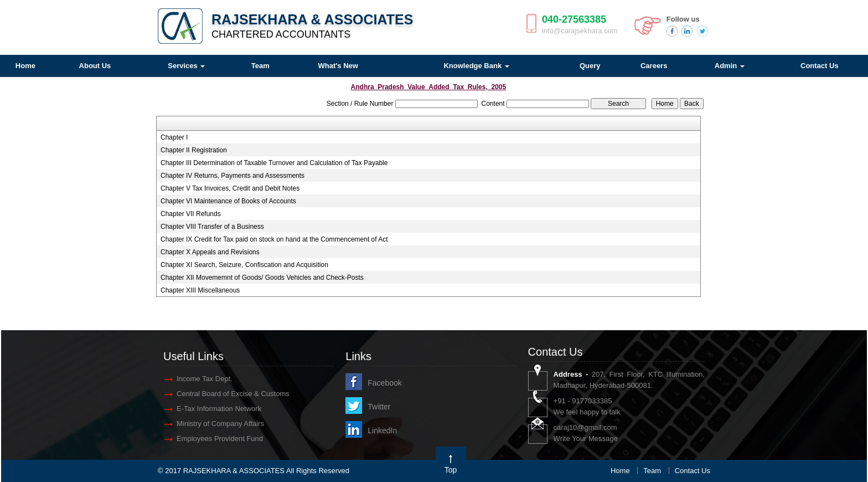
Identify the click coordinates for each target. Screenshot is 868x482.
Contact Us (693, 471)
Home (620, 471)
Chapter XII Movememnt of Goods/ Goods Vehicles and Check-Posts (262, 278)
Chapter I (174, 137)
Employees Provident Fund (220, 439)
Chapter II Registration (194, 150)
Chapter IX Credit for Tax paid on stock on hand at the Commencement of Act (274, 239)
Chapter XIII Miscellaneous (200, 290)
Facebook (384, 383)
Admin (730, 66)
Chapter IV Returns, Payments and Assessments (232, 176)
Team (260, 66)
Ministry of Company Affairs (220, 424)
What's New (338, 66)
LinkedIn (382, 430)
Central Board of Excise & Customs (233, 394)
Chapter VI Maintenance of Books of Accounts (228, 201)
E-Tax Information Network (219, 409)
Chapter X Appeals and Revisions (210, 252)
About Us (95, 66)
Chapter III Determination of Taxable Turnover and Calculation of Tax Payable (274, 163)
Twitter (379, 407)
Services (186, 66)
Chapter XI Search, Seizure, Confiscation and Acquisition (244, 265)
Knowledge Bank (476, 66)
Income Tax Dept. (205, 379)
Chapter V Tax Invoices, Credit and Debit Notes (230, 188)
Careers (654, 66)
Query (590, 66)
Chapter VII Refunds (191, 214)
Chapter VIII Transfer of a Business (212, 227)
